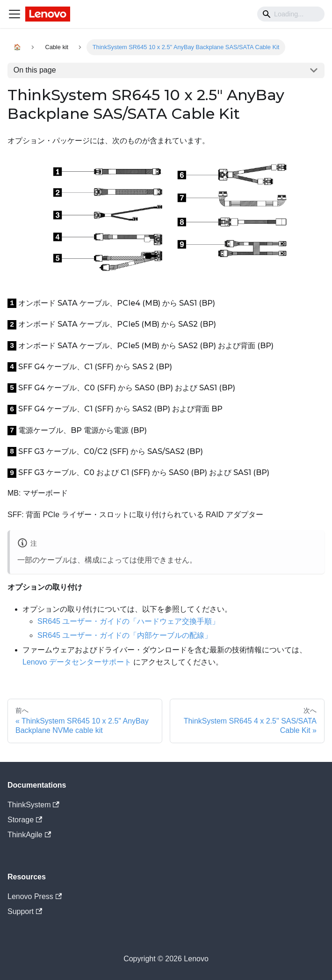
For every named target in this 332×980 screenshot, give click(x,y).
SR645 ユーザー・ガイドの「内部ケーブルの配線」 (125, 635)
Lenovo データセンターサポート (77, 662)
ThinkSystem (33, 805)
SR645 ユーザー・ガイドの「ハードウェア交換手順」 (128, 621)
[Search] (291, 14)
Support (25, 911)
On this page (35, 70)
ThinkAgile (29, 835)
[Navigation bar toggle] (14, 14)
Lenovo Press (35, 896)
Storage (25, 820)
